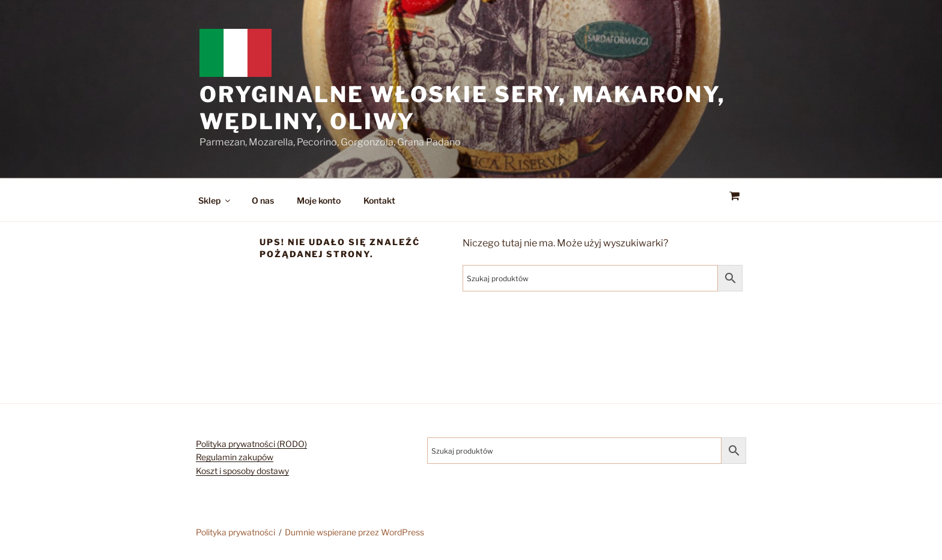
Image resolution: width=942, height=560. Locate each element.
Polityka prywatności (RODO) (251, 444)
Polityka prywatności (235, 532)
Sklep (215, 200)
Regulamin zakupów (235, 457)
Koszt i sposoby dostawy (242, 471)
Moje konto (319, 200)
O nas (263, 200)
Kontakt (379, 200)
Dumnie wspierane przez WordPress (354, 532)
